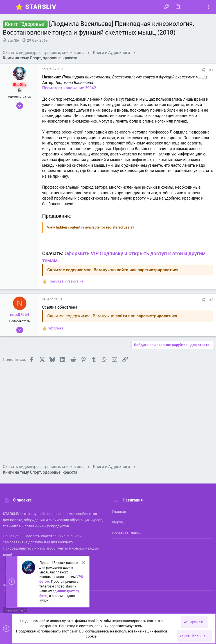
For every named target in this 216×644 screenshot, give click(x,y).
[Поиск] (198, 7)
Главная (119, 511)
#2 (211, 300)
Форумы (119, 522)
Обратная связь (126, 533)
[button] (8, 7)
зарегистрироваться (158, 270)
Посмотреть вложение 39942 (69, 88)
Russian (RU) (15, 611)
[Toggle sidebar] (208, 7)
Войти (8, 585)
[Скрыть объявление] (83, 563)
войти (123, 270)
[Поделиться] (203, 70)
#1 (211, 70)
